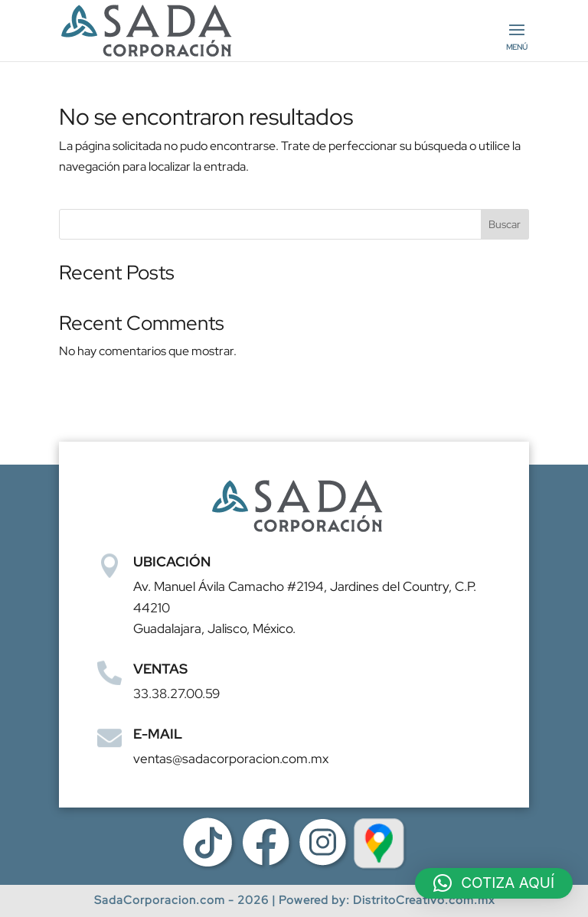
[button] (494, 883)
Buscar (505, 224)
